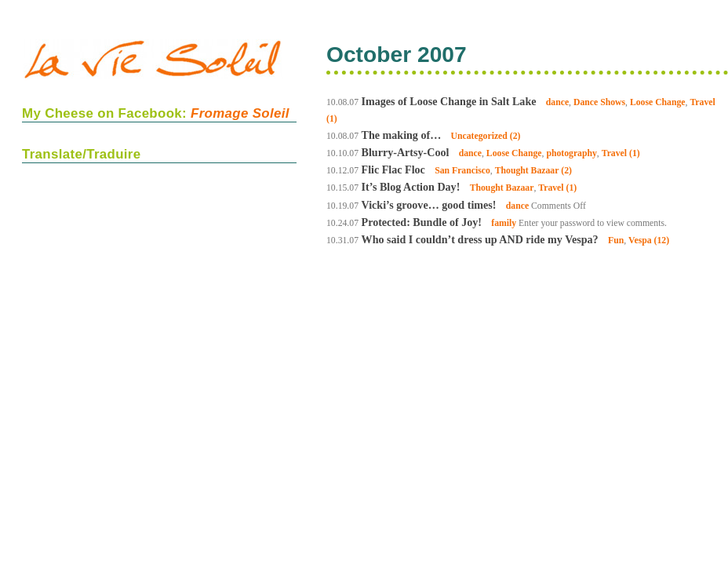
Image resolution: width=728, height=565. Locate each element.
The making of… (402, 135)
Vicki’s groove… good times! (429, 205)
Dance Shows (599, 102)
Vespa (640, 241)
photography (571, 153)
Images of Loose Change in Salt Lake (449, 101)
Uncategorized (479, 136)
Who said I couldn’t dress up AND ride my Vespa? (480, 239)
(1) (332, 119)
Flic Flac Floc (393, 169)
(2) (515, 136)
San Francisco (462, 171)
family (504, 223)
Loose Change (658, 102)
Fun (616, 241)
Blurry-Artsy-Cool (406, 152)
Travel (702, 102)
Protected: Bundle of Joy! (422, 222)
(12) (662, 241)
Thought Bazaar (527, 171)
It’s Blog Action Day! (411, 187)
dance (557, 102)
